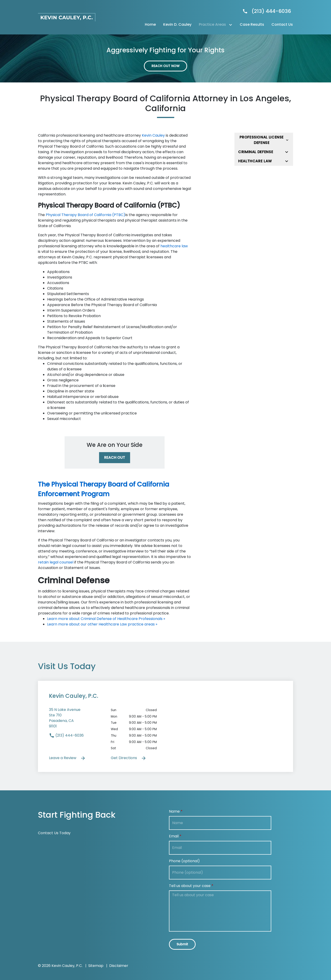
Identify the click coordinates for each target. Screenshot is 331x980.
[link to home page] (67, 17)
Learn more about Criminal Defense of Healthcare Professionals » (106, 619)
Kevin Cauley (153, 135)
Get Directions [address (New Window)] (129, 758)
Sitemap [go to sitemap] (96, 966)
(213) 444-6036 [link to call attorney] (66, 735)
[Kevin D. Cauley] (177, 25)
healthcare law (174, 246)
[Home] (150, 25)
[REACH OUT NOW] (165, 66)
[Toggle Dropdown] (231, 25)
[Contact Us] (282, 25)
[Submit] (182, 944)
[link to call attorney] (265, 11)
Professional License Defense (262, 140)
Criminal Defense (256, 152)
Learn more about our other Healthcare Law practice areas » (102, 624)
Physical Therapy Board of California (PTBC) (86, 215)
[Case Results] (252, 25)
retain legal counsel (56, 562)
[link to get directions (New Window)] (76, 720)
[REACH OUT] (115, 458)
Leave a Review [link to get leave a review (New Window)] (67, 758)
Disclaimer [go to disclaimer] (119, 966)
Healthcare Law (255, 161)
